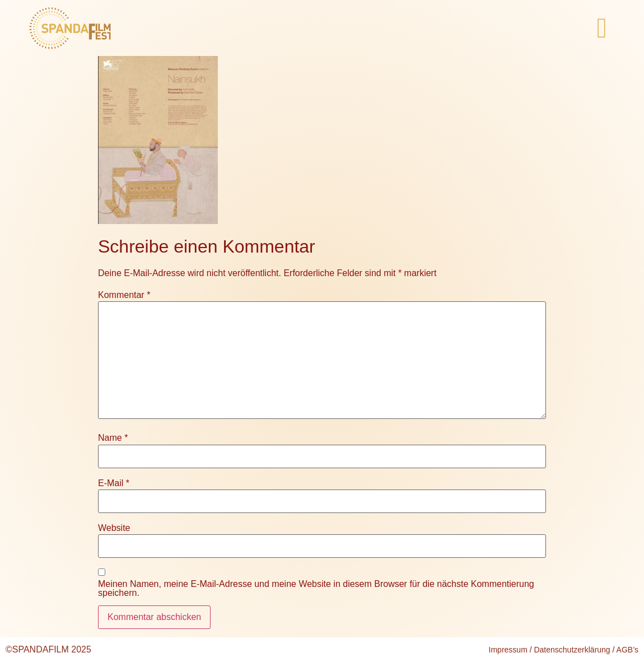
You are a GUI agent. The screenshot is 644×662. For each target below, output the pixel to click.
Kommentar (124, 295)
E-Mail (114, 483)
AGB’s (627, 650)
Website (114, 528)
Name (113, 438)
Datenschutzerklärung (572, 650)
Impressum (508, 650)
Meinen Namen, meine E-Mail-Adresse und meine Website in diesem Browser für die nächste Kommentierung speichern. (316, 589)
